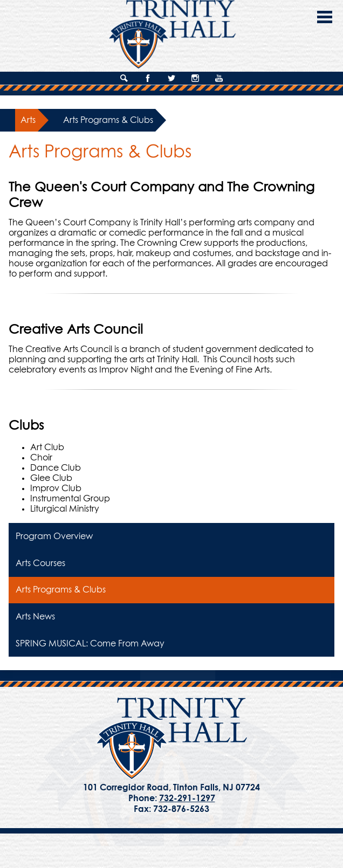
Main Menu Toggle (325, 17)
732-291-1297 (187, 798)
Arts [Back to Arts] (28, 120)
